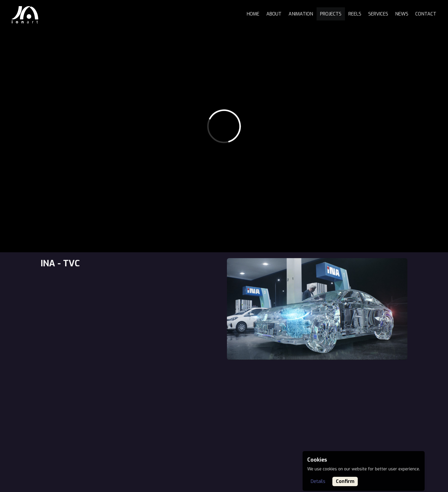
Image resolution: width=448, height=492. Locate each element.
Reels (355, 14)
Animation (301, 14)
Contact (426, 14)
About (274, 14)
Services (378, 14)
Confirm (345, 481)
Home (253, 14)
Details (318, 481)
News (402, 14)
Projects (331, 14)
